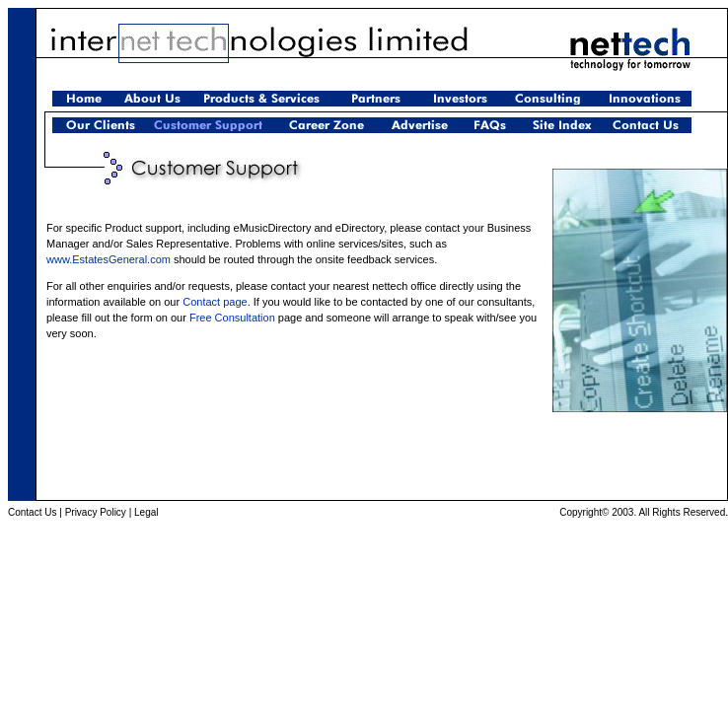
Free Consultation (232, 318)
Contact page (215, 302)
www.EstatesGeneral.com (109, 259)
